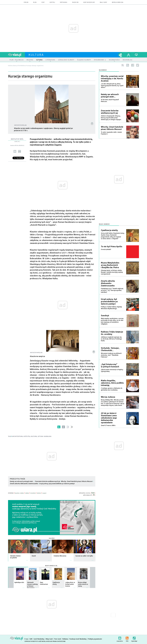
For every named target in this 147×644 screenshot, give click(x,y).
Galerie (52, 538)
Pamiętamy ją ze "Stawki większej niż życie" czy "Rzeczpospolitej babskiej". (112, 290)
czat (43, 2)
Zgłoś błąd (134, 638)
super (44, 493)
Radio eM (75, 2)
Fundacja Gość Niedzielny (78, 639)
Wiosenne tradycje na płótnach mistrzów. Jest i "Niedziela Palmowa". (111, 355)
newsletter (120, 638)
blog (35, 2)
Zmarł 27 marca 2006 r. (108, 425)
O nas (26, 639)
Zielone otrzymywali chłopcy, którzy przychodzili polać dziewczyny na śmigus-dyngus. (111, 118)
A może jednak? (106, 249)
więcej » (27, 559)
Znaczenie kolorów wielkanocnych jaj (47, 481)
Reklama (65, 639)
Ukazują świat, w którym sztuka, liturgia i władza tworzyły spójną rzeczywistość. (112, 272)
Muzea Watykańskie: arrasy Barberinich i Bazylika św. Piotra (110, 265)
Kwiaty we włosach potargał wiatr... (22, 481)
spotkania (64, 2)
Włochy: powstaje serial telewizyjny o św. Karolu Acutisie (112, 79)
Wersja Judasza (108, 397)
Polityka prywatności (95, 639)
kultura (36, 55)
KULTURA (34, 436)
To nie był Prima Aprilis (112, 247)
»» (72, 427)
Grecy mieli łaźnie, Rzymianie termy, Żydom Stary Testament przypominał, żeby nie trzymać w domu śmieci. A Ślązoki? (113, 236)
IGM (31, 639)
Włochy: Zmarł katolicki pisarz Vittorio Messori (77, 481)
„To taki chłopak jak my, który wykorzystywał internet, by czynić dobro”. (112, 86)
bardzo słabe (19, 493)
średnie (33, 493)
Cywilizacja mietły (109, 230)
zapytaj (52, 2)
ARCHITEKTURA (17, 436)
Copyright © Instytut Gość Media (35, 641)
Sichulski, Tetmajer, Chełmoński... (110, 349)
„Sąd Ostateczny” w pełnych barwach (110, 365)
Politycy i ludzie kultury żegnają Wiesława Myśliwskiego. (111, 308)
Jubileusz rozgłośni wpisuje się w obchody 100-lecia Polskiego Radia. (111, 339)
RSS (127, 638)
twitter (138, 65)
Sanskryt (105, 316)
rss (128, 65)
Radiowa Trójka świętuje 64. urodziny (112, 333)
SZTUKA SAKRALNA (45, 436)
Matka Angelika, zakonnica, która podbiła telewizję (112, 383)
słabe (27, 493)
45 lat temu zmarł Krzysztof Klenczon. (110, 101)
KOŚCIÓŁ (27, 436)
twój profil (129, 55)
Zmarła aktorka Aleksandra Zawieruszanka (24, 484)
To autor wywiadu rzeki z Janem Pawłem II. (111, 133)
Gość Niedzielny (89, 2)
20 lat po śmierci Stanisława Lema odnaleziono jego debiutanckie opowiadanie (109, 418)
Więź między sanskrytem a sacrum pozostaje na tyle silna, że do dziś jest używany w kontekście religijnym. (112, 321)
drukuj (20, 151)
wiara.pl (16, 55)
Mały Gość (103, 2)
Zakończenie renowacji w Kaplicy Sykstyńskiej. (112, 370)
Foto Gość (58, 639)
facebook (133, 65)
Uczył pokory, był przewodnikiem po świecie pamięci (57, 484)
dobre (39, 493)
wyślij (15, 151)
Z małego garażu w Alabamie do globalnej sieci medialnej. (112, 389)
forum (26, 2)
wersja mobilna (118, 2)
